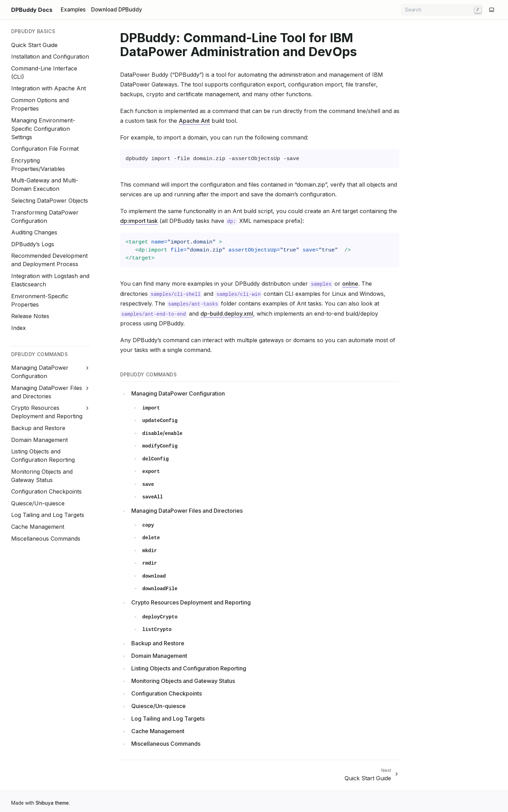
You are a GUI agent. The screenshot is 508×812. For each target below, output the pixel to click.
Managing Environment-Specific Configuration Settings (43, 129)
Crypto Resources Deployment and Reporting (191, 602)
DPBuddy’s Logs (33, 244)
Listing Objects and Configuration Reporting (189, 668)
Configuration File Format (45, 149)
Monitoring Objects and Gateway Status (183, 681)
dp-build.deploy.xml (227, 314)
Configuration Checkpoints (46, 491)
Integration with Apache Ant (49, 88)
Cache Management (38, 527)
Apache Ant (194, 121)
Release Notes (30, 316)
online (350, 284)
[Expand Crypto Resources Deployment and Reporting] (87, 408)
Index (19, 328)
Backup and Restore (38, 428)
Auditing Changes (34, 232)
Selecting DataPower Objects (50, 201)
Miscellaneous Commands (46, 539)
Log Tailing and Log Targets (48, 515)
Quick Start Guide (34, 45)
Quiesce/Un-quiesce (38, 503)
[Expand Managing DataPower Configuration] (87, 368)
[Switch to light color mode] (492, 10)
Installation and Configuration (50, 57)
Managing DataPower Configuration (178, 393)
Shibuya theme (52, 803)
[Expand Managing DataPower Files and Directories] (87, 388)
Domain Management (39, 440)
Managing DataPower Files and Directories (187, 511)
